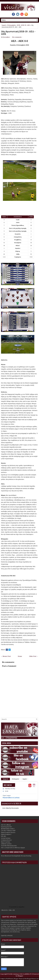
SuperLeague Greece (8, 832)
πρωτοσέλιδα (14, 907)
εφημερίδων (22, 907)
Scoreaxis (15, 808)
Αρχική (4, 25)
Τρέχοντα (5, 779)
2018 (18, 25)
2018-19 (24, 25)
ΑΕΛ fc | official (6, 825)
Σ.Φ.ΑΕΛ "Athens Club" (8, 831)
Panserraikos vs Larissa (11, 798)
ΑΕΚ (28, 25)
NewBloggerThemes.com (32, 979)
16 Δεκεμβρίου (12, 25)
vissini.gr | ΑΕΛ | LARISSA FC (22, 974)
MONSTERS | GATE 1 (8, 829)
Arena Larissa (6, 838)
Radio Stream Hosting (24, 856)
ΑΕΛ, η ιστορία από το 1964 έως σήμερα (13, 848)
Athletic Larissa (6, 844)
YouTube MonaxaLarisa (9, 846)
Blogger (20, 976)
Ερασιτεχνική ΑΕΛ (6, 827)
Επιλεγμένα (15, 779)
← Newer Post (6, 656)
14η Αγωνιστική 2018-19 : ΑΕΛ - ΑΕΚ (18, 33)
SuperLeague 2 (6, 834)
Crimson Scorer (6, 840)
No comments (17, 37)
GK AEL (4, 836)
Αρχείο (25, 779)
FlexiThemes (10, 979)
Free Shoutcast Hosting (9, 856)
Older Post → (34, 656)
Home (20, 656)
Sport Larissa (6, 842)
